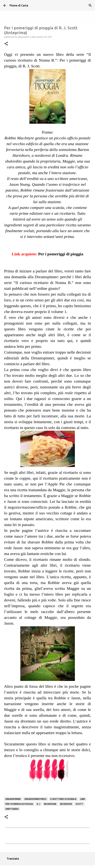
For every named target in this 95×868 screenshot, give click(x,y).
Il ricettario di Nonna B (63, 799)
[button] (6, 44)
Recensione (50, 804)
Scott (79, 804)
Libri (83, 799)
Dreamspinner (13, 799)
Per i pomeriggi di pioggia (61, 254)
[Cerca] (90, 5)
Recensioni (66, 804)
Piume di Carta (19, 5)
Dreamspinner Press (35, 799)
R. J (38, 804)
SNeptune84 (12, 809)
